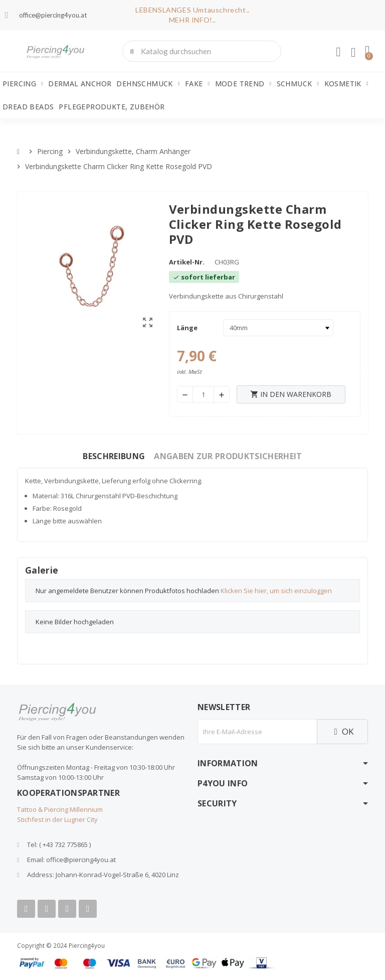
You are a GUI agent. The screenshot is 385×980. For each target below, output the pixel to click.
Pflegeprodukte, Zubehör (112, 107)
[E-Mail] (257, 732)
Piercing (23, 84)
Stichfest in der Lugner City (57, 819)
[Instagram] (67, 909)
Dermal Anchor (80, 84)
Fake (198, 84)
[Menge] (203, 394)
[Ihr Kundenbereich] (338, 52)
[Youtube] (47, 909)
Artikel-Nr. (187, 262)
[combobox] (203, 51)
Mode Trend (243, 84)
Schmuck (298, 84)
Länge (187, 328)
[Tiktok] (88, 909)
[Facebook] (26, 909)
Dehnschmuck (148, 84)
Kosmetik (346, 84)
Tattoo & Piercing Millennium (60, 809)
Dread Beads (28, 107)
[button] (367, 51)
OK (342, 731)
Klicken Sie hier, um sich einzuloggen (276, 591)
